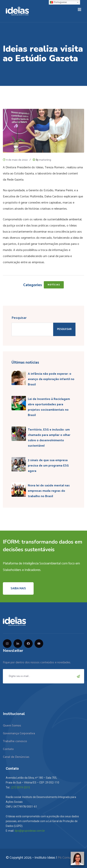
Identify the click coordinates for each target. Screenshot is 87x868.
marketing (45, 160)
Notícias (54, 285)
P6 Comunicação (70, 858)
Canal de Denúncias (16, 757)
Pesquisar (19, 318)
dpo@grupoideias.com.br (30, 831)
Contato (8, 749)
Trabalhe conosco (15, 741)
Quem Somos (12, 726)
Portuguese (58, 2)
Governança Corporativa (19, 733)
